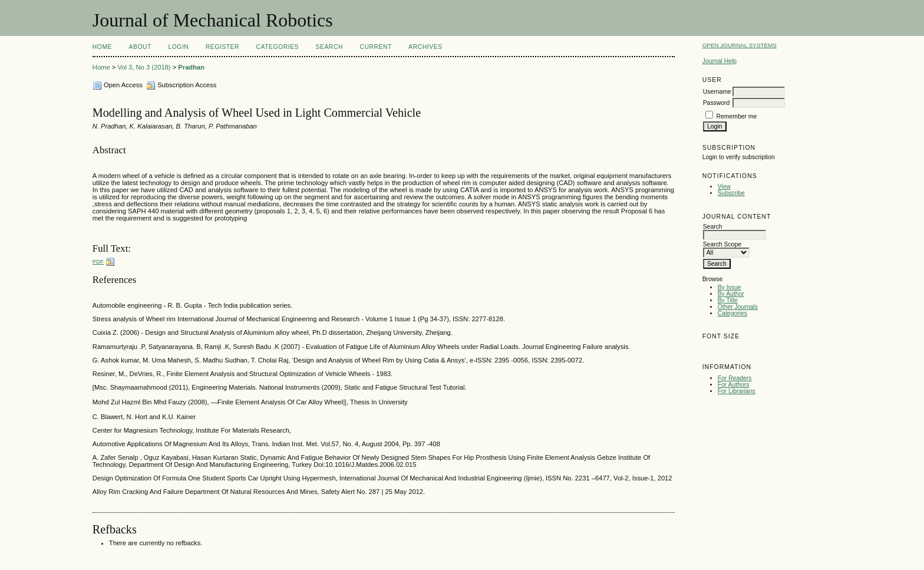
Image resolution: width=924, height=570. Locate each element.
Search (329, 47)
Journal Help (720, 61)
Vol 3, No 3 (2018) (144, 67)
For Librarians (737, 391)
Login (178, 47)
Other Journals (738, 307)
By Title (728, 300)
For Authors (734, 385)
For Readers (735, 378)
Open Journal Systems (740, 45)
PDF (98, 261)
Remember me (737, 116)
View (724, 187)
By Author (731, 294)
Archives (425, 47)
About (140, 47)
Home (102, 47)
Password (717, 103)
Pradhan (191, 67)
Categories (732, 313)
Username (717, 92)
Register (222, 47)
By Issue (730, 287)
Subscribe (731, 193)
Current (375, 47)
